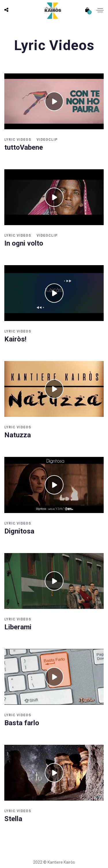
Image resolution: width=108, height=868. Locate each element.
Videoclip (47, 140)
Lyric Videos (18, 140)
